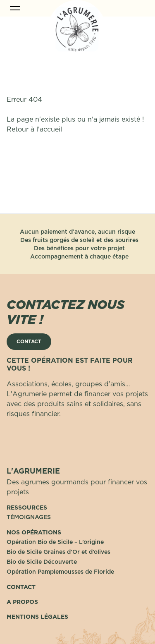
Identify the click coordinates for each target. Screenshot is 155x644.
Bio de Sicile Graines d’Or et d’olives (58, 552)
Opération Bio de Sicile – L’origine (55, 542)
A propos (22, 602)
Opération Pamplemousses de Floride (60, 572)
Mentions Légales (37, 617)
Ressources (27, 508)
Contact (21, 587)
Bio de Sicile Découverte (42, 562)
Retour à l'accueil (34, 129)
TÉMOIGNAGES (29, 517)
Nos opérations (34, 532)
